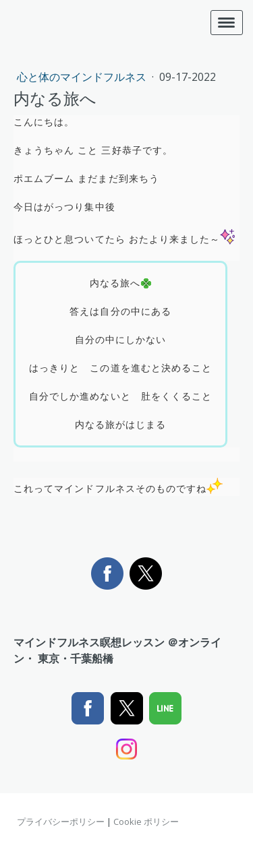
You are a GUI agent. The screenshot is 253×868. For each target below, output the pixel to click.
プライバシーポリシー (61, 821)
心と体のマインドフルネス (83, 77)
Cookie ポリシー (146, 821)
